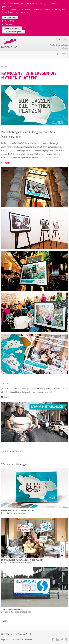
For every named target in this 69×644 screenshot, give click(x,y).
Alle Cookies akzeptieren (13, 32)
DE (65, 40)
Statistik (8, 24)
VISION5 (30, 634)
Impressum (6, 640)
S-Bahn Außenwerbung (11, 609)
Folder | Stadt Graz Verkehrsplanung (13, 513)
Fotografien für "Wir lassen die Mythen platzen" (22, 560)
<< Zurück (5, 67)
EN (59, 40)
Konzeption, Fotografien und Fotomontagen (16, 562)
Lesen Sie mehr (10, 17)
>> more (5, 397)
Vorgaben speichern (12, 28)
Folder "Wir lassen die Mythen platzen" (18, 511)
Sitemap (28, 640)
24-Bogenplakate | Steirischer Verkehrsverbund (17, 612)
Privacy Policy (18, 640)
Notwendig (10, 21)
